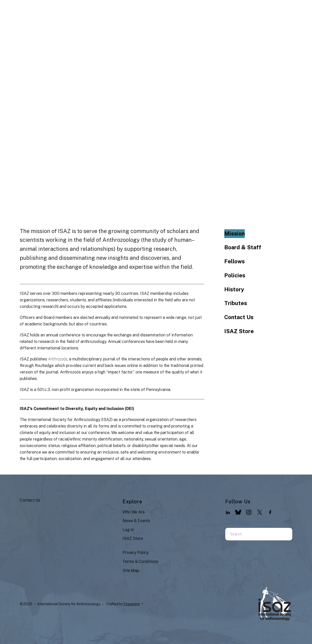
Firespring (132, 604)
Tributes (236, 303)
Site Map (131, 571)
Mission (234, 234)
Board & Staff (243, 247)
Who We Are (134, 512)
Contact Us (239, 317)
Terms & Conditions (140, 562)
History (234, 289)
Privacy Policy (135, 553)
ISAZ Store (239, 331)
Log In (128, 530)
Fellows (234, 261)
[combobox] (252, 534)
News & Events (136, 521)
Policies (235, 275)
